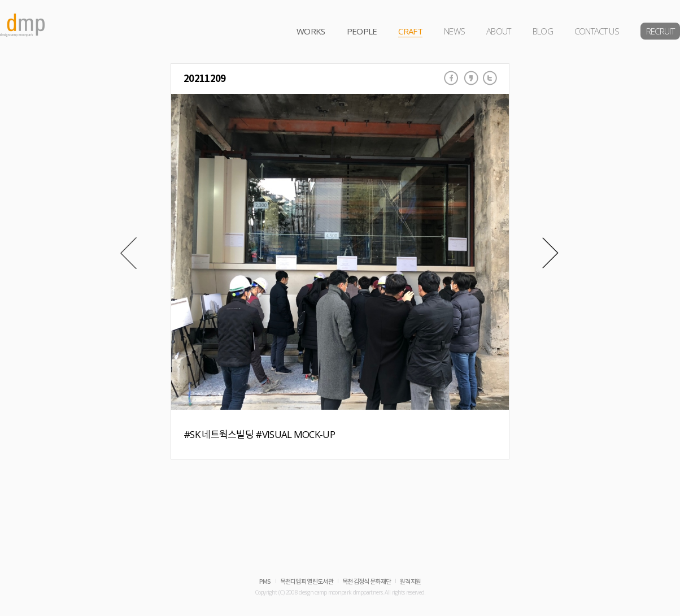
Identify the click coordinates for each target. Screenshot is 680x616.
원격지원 (410, 582)
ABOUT (499, 31)
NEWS (454, 31)
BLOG (543, 31)
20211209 (204, 79)
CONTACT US (597, 31)
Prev (128, 253)
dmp (23, 25)
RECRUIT (660, 31)
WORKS (311, 31)
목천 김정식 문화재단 (367, 582)
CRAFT (410, 31)
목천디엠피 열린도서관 (307, 582)
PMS (265, 582)
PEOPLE (362, 31)
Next (550, 253)
